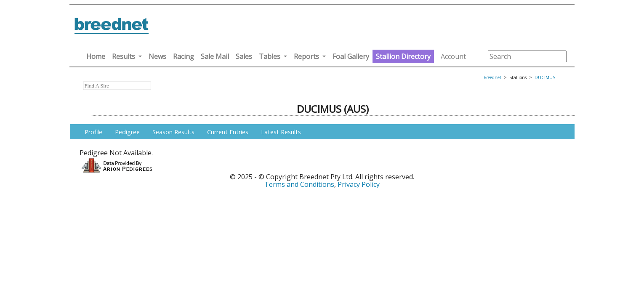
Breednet (492, 77)
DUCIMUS (545, 77)
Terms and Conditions (299, 184)
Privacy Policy (359, 184)
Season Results (173, 132)
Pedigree (127, 132)
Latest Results (281, 132)
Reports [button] (306, 56)
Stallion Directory (403, 56)
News (157, 56)
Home (96, 56)
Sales (244, 56)
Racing (184, 56)
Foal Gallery (351, 56)
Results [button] (124, 56)
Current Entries (228, 132)
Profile (93, 132)
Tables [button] (270, 56)
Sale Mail (215, 56)
